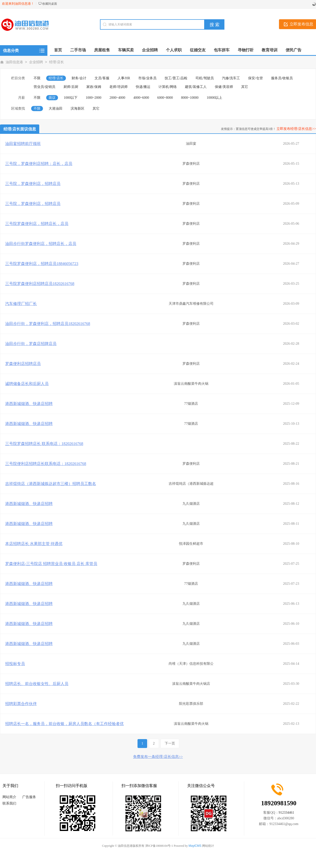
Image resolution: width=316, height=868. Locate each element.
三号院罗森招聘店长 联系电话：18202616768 (44, 444)
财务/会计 (79, 78)
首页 (58, 50)
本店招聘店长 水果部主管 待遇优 (34, 544)
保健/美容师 (224, 87)
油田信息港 (14, 62)
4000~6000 (141, 98)
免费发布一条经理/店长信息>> (158, 757)
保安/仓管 (256, 78)
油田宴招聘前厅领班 (23, 144)
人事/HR (124, 78)
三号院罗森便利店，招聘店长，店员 (37, 224)
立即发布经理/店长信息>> (296, 129)
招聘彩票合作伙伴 (21, 704)
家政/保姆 (94, 87)
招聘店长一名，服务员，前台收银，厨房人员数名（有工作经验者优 (64, 724)
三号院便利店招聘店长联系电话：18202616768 (46, 464)
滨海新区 (78, 109)
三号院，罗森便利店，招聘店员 (33, 184)
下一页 (170, 743)
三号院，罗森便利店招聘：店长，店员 (39, 164)
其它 (245, 87)
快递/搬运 (143, 87)
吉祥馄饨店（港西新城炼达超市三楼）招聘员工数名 (51, 484)
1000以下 (71, 98)
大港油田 (56, 109)
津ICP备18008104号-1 (159, 846)
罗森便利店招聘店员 (23, 364)
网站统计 (208, 846)
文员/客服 (102, 78)
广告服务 (29, 797)
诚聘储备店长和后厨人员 (27, 384)
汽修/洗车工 (231, 78)
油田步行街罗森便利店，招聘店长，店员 (41, 244)
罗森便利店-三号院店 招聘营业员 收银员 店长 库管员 (51, 564)
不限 (37, 78)
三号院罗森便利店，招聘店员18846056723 (42, 264)
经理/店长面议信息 (20, 129)
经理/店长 (57, 62)
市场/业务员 (147, 78)
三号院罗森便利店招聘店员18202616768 (40, 284)
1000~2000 (94, 98)
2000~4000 (118, 98)
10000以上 (214, 98)
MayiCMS (195, 846)
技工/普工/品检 (176, 78)
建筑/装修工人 (196, 87)
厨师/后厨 (71, 87)
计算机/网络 (168, 87)
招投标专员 (15, 664)
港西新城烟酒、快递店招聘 (29, 404)
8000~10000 (190, 98)
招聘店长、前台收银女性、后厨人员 (37, 684)
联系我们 (9, 803)
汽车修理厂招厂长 (21, 304)
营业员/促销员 (44, 87)
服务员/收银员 (282, 78)
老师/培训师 (118, 87)
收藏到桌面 (50, 4)
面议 (52, 98)
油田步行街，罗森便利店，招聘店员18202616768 (48, 324)
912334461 (286, 813)
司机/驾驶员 (205, 78)
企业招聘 (36, 62)
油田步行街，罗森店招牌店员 (31, 344)
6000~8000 (165, 98)
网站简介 (9, 797)
